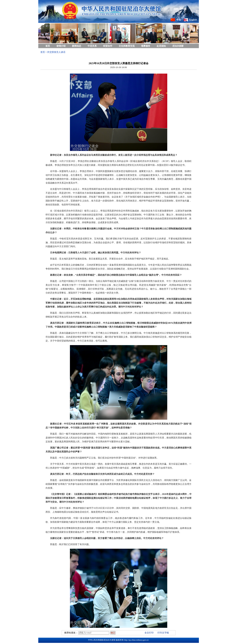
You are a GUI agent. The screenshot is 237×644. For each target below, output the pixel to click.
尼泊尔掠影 (178, 46)
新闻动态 (77, 46)
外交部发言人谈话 (56, 52)
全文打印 (149, 633)
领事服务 (146, 46)
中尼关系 (92, 46)
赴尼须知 (161, 46)
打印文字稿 (163, 633)
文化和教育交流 (127, 46)
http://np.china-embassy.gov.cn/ (136, 640)
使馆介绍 (61, 46)
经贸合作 (108, 46)
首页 (48, 46)
